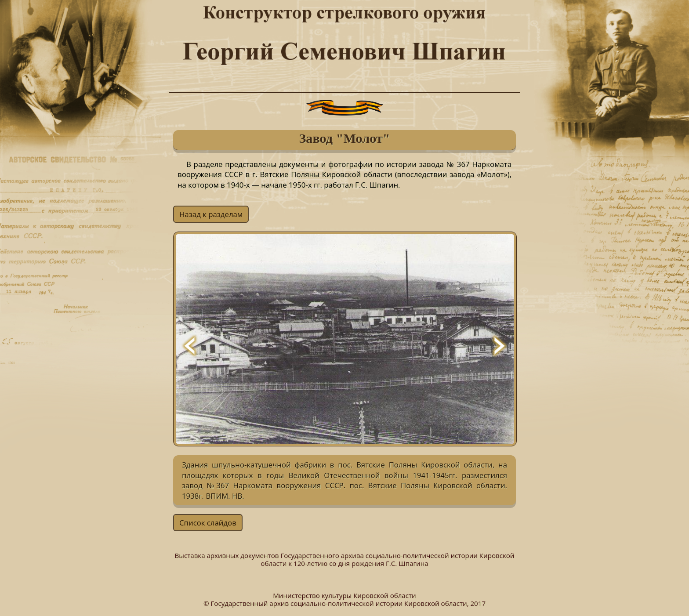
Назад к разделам (211, 214)
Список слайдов (208, 523)
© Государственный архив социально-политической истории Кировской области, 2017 (344, 603)
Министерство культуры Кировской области (344, 595)
